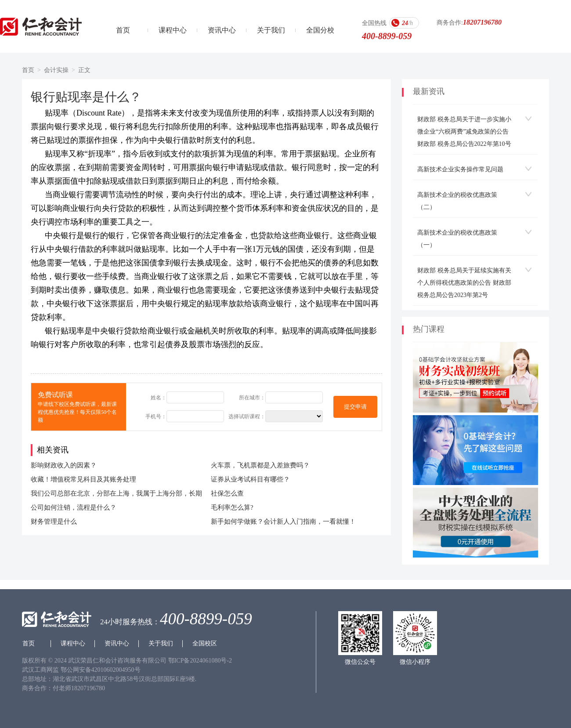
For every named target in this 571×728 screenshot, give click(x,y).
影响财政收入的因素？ (64, 465)
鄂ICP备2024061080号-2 (200, 661)
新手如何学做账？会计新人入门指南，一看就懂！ (283, 522)
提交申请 (355, 407)
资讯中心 (222, 30)
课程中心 (173, 30)
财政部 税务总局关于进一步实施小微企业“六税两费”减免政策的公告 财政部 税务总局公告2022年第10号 (464, 132)
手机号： (156, 417)
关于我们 (271, 30)
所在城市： (252, 398)
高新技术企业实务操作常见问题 (460, 169)
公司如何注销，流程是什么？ (74, 507)
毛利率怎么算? (232, 507)
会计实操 (56, 70)
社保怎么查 (227, 493)
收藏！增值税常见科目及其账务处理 (83, 479)
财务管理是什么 (54, 522)
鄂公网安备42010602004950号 (101, 670)
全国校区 (205, 643)
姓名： (159, 398)
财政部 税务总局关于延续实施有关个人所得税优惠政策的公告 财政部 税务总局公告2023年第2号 (464, 283)
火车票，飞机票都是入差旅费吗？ (260, 465)
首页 (123, 30)
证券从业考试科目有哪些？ (250, 479)
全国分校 (320, 30)
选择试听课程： (247, 417)
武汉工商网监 (40, 670)
